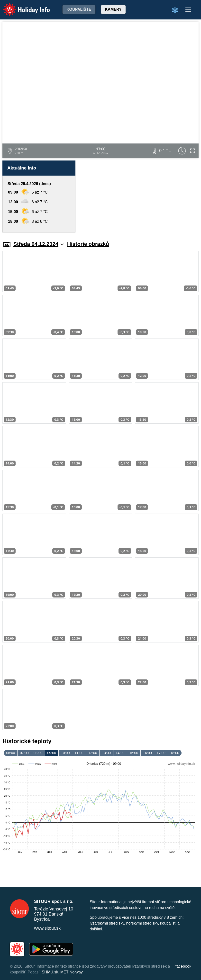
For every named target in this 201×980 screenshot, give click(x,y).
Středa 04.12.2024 (39, 244)
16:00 (147, 753)
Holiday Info (22, 6)
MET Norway (72, 972)
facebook (183, 966)
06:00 (11, 753)
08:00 (38, 753)
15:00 (134, 753)
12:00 (93, 753)
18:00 (175, 753)
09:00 (52, 753)
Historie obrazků (88, 244)
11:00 (79, 753)
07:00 (24, 753)
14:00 (120, 753)
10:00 (65, 753)
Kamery (113, 9)
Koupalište (79, 9)
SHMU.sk (50, 972)
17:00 (161, 753)
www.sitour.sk (47, 928)
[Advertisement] (139, 196)
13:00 (106, 753)
